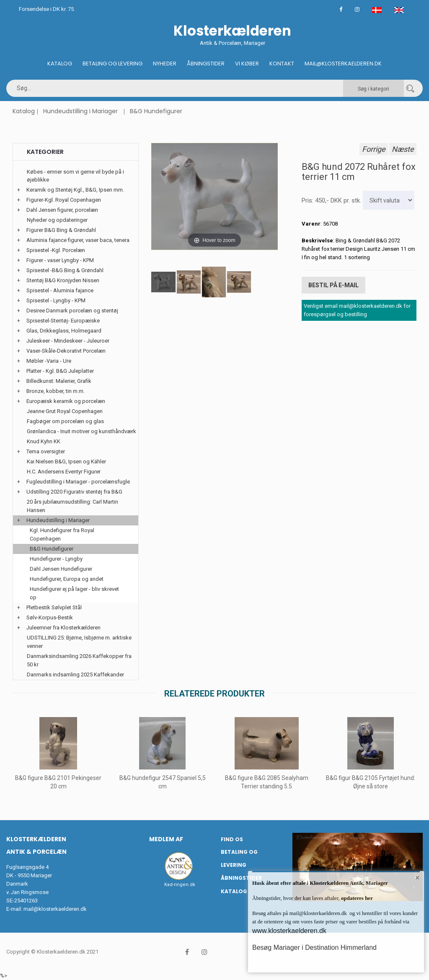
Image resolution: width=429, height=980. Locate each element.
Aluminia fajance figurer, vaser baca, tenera (78, 240)
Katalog (60, 64)
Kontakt (282, 64)
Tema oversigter (46, 451)
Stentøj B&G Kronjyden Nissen (63, 280)
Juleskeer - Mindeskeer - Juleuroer (68, 341)
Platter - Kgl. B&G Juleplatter (60, 371)
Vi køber (247, 64)
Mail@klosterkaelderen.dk (343, 64)
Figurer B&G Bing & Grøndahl (61, 230)
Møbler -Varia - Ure (49, 361)
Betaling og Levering (112, 64)
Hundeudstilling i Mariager (80, 111)
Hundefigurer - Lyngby (56, 559)
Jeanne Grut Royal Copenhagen (65, 411)
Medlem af (166, 839)
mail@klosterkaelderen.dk (55, 909)
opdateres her (356, 898)
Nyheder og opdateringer (57, 220)
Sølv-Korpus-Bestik (50, 617)
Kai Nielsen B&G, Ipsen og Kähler (66, 461)
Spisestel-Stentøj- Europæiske (63, 321)
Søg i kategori (373, 89)
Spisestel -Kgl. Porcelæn (56, 250)
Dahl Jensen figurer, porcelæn (62, 210)
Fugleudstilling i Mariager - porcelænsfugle (78, 482)
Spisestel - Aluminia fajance (60, 290)
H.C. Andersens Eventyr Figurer (64, 472)
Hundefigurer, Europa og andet (67, 579)
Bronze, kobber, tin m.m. (56, 391)
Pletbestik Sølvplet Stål (54, 607)
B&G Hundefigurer (156, 111)
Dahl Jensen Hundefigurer (61, 569)
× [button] (417, 878)
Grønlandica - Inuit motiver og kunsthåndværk (81, 431)
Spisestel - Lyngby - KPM (56, 300)
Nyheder (165, 64)
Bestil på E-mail (333, 285)
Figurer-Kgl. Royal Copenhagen (64, 200)
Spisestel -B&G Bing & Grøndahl (65, 270)
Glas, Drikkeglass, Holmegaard (64, 331)
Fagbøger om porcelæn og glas (65, 421)
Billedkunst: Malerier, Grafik (59, 381)
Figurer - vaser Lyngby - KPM (60, 260)
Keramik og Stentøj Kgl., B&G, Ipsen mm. (75, 190)
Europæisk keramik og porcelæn (66, 401)
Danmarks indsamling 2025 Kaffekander (75, 675)
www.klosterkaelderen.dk (289, 931)
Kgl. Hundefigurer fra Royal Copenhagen (62, 534)
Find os (232, 839)
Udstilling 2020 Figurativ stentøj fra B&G (74, 492)
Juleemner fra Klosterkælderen (63, 628)
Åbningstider (206, 64)
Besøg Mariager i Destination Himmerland (314, 948)
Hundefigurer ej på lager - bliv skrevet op (74, 593)
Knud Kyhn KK (44, 441)
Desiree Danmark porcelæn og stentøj (72, 311)
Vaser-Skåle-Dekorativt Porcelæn (66, 351)
